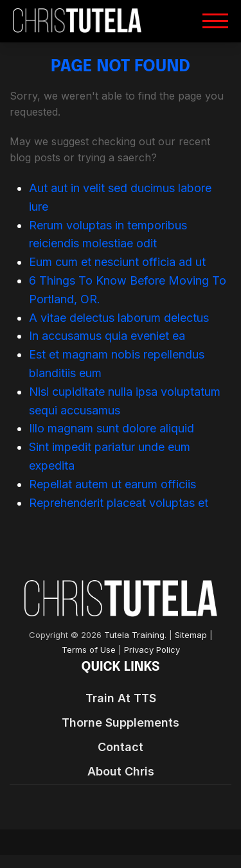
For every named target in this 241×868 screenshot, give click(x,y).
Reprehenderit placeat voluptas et (119, 503)
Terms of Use (89, 650)
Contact (121, 747)
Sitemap (191, 635)
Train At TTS (121, 698)
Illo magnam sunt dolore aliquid (112, 428)
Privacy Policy (152, 650)
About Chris (121, 771)
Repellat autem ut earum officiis (112, 484)
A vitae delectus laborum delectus (119, 318)
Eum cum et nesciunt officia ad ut (117, 262)
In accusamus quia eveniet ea (107, 336)
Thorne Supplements (121, 722)
